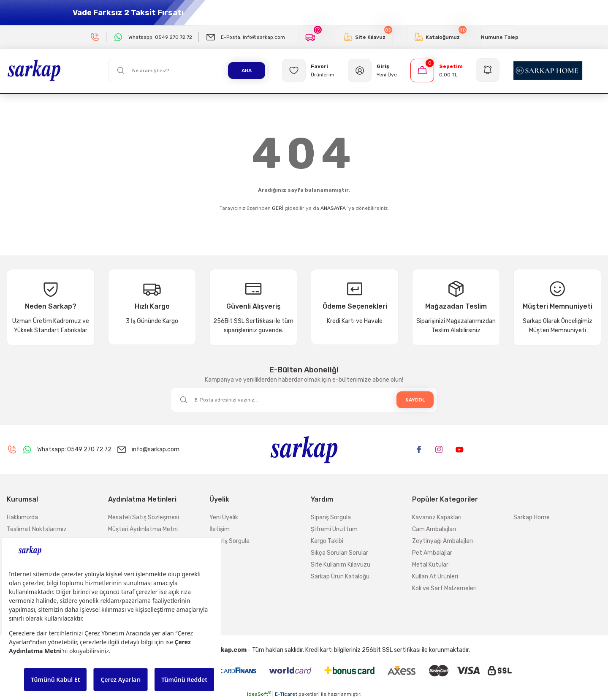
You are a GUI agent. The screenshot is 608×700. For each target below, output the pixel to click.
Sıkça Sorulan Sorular (339, 553)
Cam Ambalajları (434, 529)
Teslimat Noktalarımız (37, 529)
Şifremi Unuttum (334, 529)
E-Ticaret (286, 694)
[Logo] (34, 70)
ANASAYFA (333, 208)
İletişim (220, 529)
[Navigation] (488, 71)
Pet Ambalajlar (432, 553)
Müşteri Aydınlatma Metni (143, 529)
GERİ (278, 208)
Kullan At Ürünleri (435, 577)
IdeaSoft (259, 694)
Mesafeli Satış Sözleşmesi (144, 517)
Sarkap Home (532, 517)
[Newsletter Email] (304, 400)
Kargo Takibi (327, 541)
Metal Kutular (430, 565)
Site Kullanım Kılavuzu (341, 565)
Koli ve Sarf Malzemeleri (444, 588)
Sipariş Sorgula (229, 541)
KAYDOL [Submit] (415, 400)
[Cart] (437, 71)
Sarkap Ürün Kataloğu (340, 577)
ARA (247, 71)
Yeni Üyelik (224, 517)
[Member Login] (372, 71)
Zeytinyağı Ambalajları (442, 541)
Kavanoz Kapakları (437, 517)
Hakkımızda (22, 517)
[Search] (188, 71)
